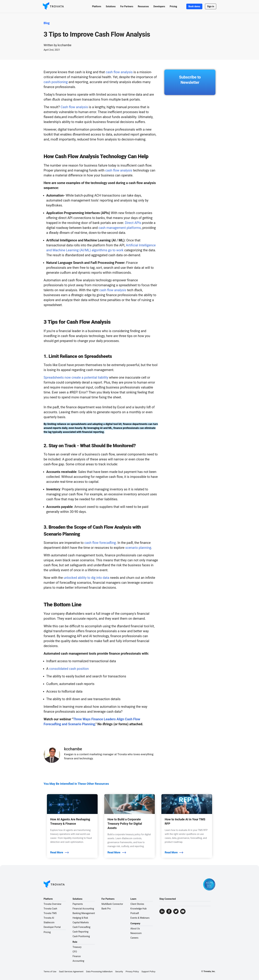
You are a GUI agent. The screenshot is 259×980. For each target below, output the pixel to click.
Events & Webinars (140, 918)
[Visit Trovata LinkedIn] (162, 911)
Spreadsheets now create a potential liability (76, 377)
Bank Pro (106, 909)
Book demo (193, 6)
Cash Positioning (81, 936)
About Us (135, 929)
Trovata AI (49, 918)
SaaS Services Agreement (71, 972)
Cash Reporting (80, 932)
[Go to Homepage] (54, 885)
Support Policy (148, 972)
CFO (75, 952)
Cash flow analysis (74, 107)
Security (119, 972)
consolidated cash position (69, 669)
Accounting (78, 961)
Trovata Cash (50, 909)
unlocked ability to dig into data (86, 578)
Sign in (210, 6)
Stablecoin (49, 922)
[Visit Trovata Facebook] (169, 911)
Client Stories (137, 904)
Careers (134, 938)
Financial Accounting (83, 909)
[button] (96, 6)
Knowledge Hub (139, 909)
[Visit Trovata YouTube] (183, 911)
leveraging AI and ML (100, 428)
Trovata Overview (52, 904)
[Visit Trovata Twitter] (176, 911)
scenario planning (138, 548)
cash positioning (56, 82)
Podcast (135, 913)
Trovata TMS (50, 913)
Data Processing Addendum (99, 972)
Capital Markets (81, 922)
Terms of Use (50, 972)
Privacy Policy (132, 972)
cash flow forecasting (100, 543)
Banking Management (84, 913)
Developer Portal (52, 927)
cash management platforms (120, 228)
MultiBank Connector (112, 904)
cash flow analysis (119, 72)
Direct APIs (133, 223)
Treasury (77, 947)
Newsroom (136, 933)
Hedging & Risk (80, 918)
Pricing (47, 932)
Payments (78, 904)
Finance (77, 956)
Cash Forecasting (81, 927)
